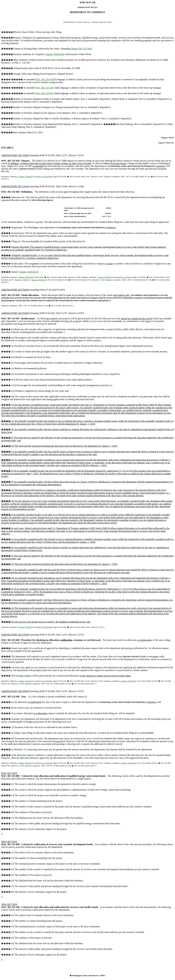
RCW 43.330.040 (45, 177)
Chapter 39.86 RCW (55, 54)
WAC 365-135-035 (44, 79)
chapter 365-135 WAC (82, 49)
